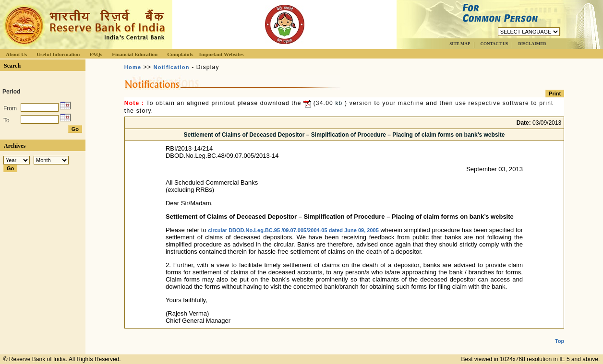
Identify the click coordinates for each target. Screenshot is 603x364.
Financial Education (135, 54)
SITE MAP (460, 44)
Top (560, 333)
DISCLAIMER (532, 44)
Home (133, 67)
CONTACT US (494, 44)
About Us (16, 54)
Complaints (180, 54)
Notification (172, 67)
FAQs (96, 54)
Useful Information (58, 54)
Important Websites (222, 54)
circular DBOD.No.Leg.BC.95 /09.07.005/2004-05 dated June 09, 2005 (293, 230)
